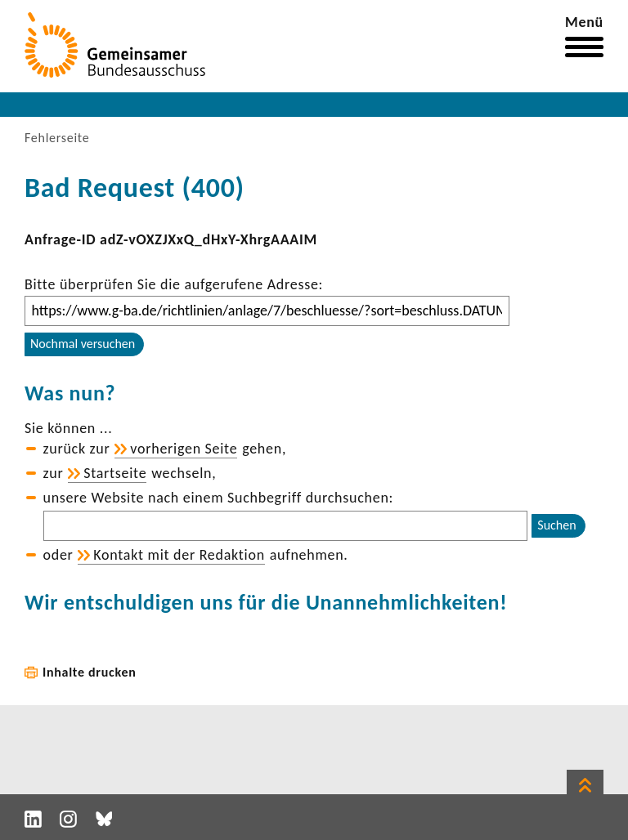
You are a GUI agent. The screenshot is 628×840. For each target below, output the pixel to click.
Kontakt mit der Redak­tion (179, 555)
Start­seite (115, 473)
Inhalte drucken (90, 672)
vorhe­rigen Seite (184, 449)
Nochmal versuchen (83, 344)
